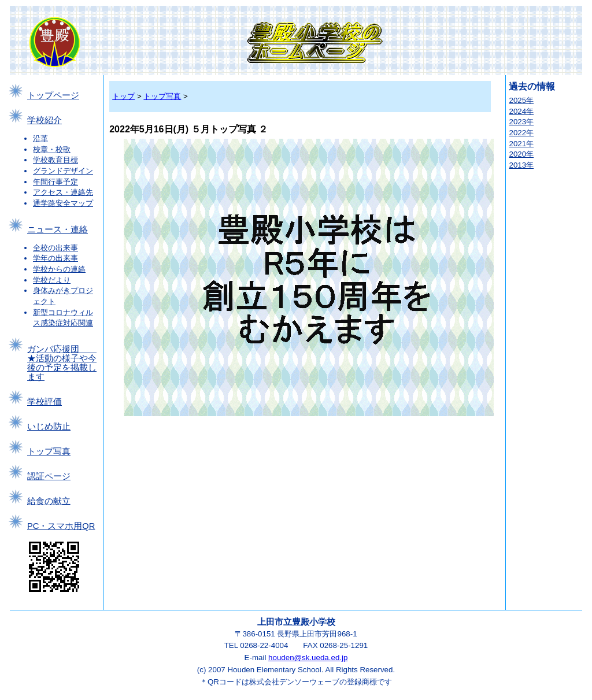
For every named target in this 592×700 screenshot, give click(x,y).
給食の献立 (49, 501)
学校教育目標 (55, 160)
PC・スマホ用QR (61, 526)
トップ (123, 96)
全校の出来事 (55, 248)
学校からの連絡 (59, 269)
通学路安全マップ (63, 203)
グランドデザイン (63, 171)
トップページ (53, 95)
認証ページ (49, 476)
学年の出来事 (55, 258)
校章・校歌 (52, 149)
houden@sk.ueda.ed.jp (308, 658)
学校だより (52, 280)
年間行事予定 (55, 182)
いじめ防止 (49, 427)
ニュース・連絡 (58, 229)
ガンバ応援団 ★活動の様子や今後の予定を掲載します (62, 363)
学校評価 (45, 402)
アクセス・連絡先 (63, 192)
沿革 (40, 138)
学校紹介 (45, 120)
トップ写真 (49, 451)
